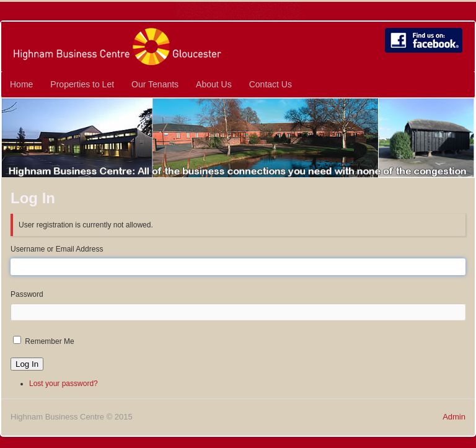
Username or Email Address (57, 249)
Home (21, 84)
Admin (454, 417)
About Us (214, 84)
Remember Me (49, 341)
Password (27, 294)
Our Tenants (155, 84)
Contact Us (271, 84)
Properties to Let (82, 84)
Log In (27, 364)
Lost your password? (64, 384)
